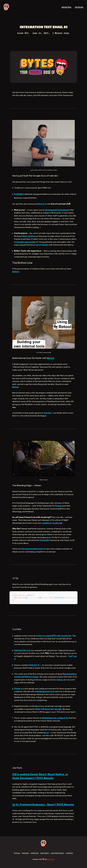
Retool (51, 358)
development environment (57, 210)
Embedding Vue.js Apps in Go (55, 718)
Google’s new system (26, 242)
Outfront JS (34, 665)
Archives (17, 853)
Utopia (17, 689)
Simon (60, 680)
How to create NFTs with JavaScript (55, 636)
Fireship (51, 859)
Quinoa (16, 272)
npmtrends (35, 853)
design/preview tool (45, 691)
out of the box (42, 245)
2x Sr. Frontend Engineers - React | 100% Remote (43, 804)
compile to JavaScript (52, 523)
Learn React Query (57, 853)
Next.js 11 (42, 204)
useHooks (69, 853)
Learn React (45, 853)
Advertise (25, 853)
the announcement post (32, 549)
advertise (66, 7)
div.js (46, 733)
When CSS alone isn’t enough (48, 709)
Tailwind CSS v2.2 (22, 650)
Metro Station (29, 236)
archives (79, 7)
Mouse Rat (45, 540)
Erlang (58, 506)
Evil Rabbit (19, 194)
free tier (47, 413)
